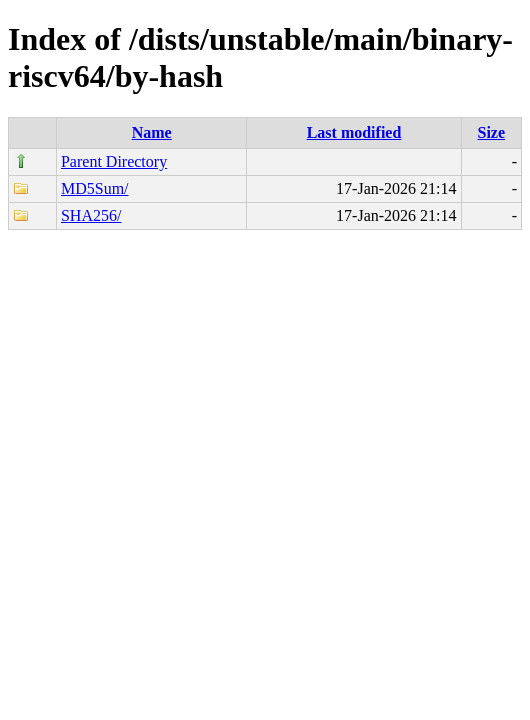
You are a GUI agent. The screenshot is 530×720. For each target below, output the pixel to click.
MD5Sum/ (95, 188)
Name (152, 132)
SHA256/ (91, 215)
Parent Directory (114, 161)
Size (491, 132)
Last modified (354, 132)
